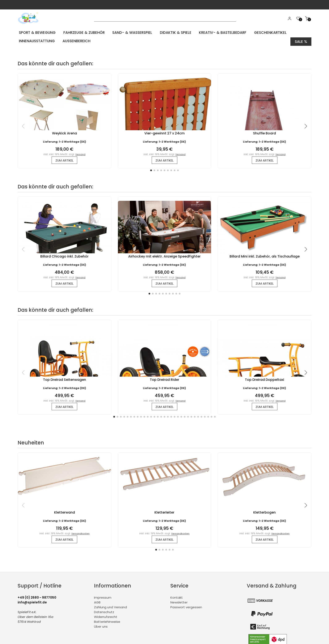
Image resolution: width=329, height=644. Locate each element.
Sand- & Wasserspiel (133, 32)
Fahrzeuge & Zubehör (84, 32)
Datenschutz (104, 613)
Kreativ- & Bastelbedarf (224, 32)
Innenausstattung (37, 41)
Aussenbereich (76, 41)
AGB (97, 603)
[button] (151, 170)
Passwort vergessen (186, 608)
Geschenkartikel (271, 32)
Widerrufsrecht (106, 618)
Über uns (101, 627)
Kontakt (177, 598)
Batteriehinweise (107, 622)
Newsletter (179, 603)
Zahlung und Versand (110, 608)
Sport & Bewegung (37, 32)
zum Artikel (65, 159)
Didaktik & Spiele (176, 32)
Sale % (301, 41)
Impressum (103, 598)
